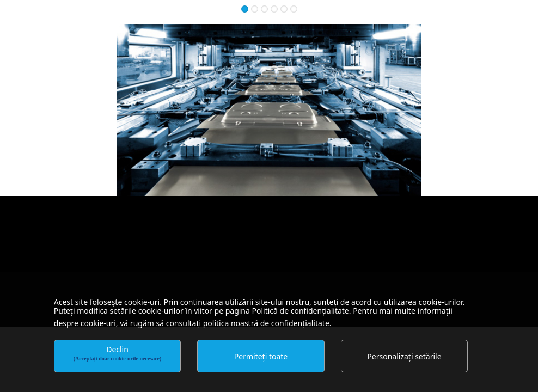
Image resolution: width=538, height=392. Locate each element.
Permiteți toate (261, 356)
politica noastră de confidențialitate (266, 323)
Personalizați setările (404, 356)
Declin (118, 353)
